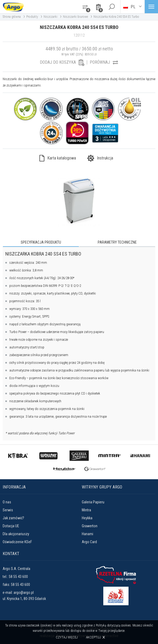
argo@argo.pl (24, 593)
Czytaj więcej (67, 637)
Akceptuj (93, 637)
